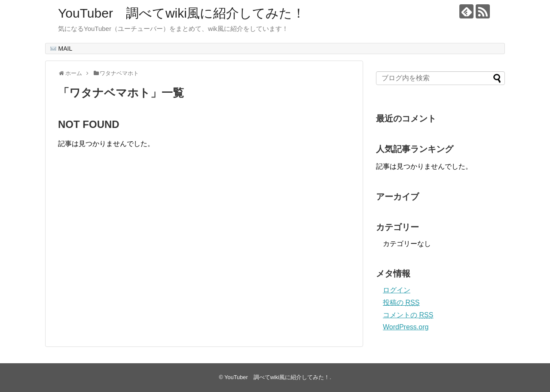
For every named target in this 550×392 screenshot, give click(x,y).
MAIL (61, 49)
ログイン (397, 290)
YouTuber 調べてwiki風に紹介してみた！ (182, 13)
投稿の (401, 302)
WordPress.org (406, 327)
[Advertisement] (130, 256)
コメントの (408, 315)
